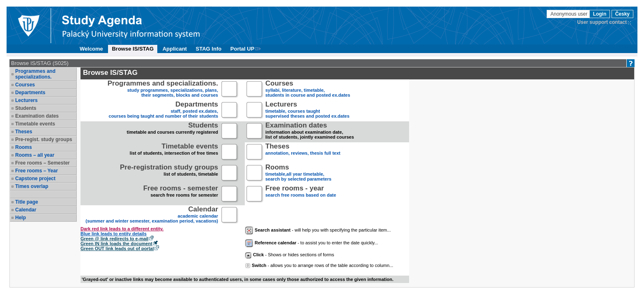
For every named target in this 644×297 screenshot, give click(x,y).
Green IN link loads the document (116, 244)
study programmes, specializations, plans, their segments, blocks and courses (163, 89)
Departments (30, 93)
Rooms (24, 147)
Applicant (175, 49)
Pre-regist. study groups (44, 139)
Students (26, 108)
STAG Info (209, 49)
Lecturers (26, 100)
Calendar (26, 210)
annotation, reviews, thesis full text (303, 152)
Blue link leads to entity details (114, 234)
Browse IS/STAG (133, 49)
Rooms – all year (35, 155)
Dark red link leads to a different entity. (122, 229)
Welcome (91, 49)
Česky (622, 14)
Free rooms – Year (37, 171)
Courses (25, 85)
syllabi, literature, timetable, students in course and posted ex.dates (308, 89)
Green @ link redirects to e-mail (114, 239)
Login (600, 14)
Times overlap (32, 186)
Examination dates (37, 116)
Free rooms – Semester (43, 163)
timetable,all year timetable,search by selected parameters (298, 173)
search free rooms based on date (301, 194)
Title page (27, 202)
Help (21, 218)
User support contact (602, 22)
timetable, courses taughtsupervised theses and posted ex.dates (307, 110)
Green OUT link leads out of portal (117, 248)
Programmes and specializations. (35, 74)
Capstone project (35, 179)
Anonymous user (569, 14)
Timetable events (35, 124)
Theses (24, 132)
